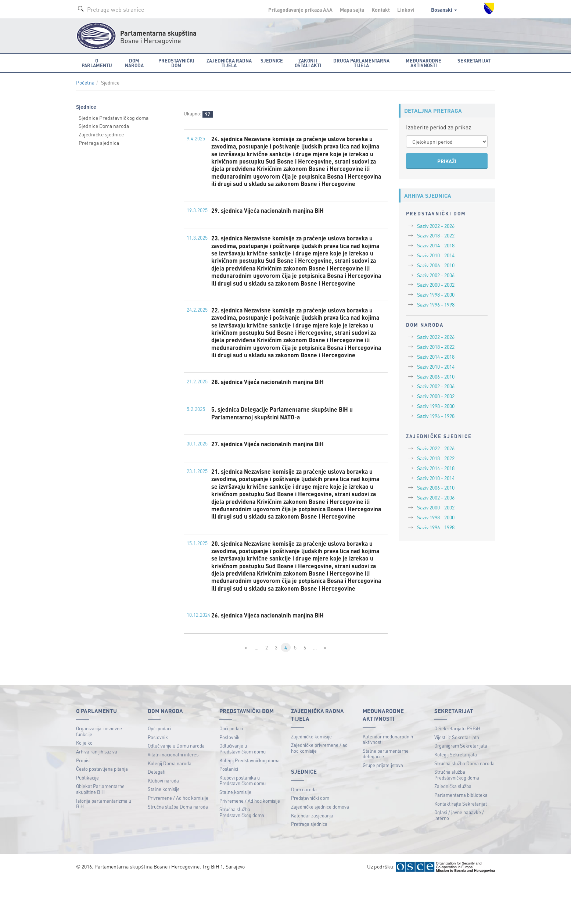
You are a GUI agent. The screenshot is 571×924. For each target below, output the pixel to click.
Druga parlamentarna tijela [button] (361, 63)
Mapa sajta (352, 10)
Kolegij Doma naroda (170, 807)
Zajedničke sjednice (101, 134)
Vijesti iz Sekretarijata (457, 781)
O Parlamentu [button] (97, 63)
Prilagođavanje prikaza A (300, 10)
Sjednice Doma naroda (104, 126)
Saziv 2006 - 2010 (436, 265)
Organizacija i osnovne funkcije (99, 775)
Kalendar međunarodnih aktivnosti (388, 783)
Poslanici (229, 813)
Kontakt (381, 10)
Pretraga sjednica (99, 143)
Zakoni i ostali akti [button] (308, 63)
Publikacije (87, 822)
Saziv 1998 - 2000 (436, 294)
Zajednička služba (453, 830)
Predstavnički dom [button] (176, 63)
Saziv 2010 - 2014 (436, 255)
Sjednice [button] (272, 60)
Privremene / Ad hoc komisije (178, 842)
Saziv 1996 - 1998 (436, 304)
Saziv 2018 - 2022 (436, 235)
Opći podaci (159, 772)
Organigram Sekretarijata (461, 790)
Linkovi (406, 10)
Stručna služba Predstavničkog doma (242, 856)
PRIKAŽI (447, 161)
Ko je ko (84, 787)
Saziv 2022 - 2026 (436, 226)
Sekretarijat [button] (474, 60)
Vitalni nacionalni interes (173, 798)
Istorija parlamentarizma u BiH (104, 848)
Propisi (83, 804)
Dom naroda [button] (134, 63)
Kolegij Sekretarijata (456, 798)
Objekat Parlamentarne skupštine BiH (100, 833)
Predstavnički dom (310, 842)
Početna (85, 83)
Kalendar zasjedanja (312, 859)
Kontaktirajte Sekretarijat (461, 848)
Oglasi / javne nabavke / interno (459, 859)
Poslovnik (158, 781)
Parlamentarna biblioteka (461, 839)
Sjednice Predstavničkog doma (114, 118)
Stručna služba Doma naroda (178, 851)
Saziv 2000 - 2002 (436, 284)
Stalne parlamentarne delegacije (386, 798)
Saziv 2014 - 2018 (436, 245)
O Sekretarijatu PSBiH (457, 772)
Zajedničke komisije (311, 780)
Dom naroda (304, 833)
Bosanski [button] (444, 10)
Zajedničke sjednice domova (320, 851)
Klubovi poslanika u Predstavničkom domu (243, 825)
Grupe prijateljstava (383, 809)
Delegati (157, 816)
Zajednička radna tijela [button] (229, 63)
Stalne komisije (164, 833)
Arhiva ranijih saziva (97, 796)
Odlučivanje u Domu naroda (176, 790)
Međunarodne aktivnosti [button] (423, 63)
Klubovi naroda (163, 825)
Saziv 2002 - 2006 (436, 275)
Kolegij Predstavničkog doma (249, 804)
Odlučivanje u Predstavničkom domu (243, 793)
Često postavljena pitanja (102, 813)
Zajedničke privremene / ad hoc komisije (319, 792)
